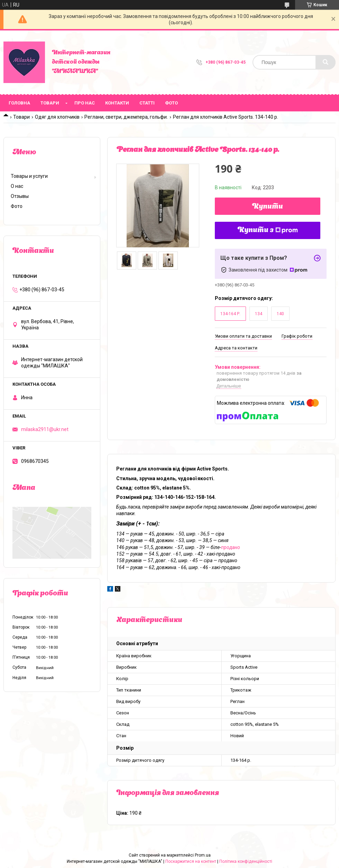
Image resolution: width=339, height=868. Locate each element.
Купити (268, 207)
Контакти (117, 103)
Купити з (268, 230)
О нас (17, 186)
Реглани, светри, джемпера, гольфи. (126, 117)
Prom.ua (203, 855)
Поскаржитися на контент (191, 861)
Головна (19, 103)
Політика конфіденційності (246, 861)
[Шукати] (326, 62)
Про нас (85, 103)
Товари (50, 103)
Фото (171, 103)
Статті (147, 103)
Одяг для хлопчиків (57, 117)
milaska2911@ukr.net (45, 429)
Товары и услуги (29, 176)
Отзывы (20, 196)
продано (231, 547)
